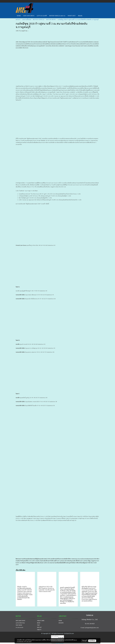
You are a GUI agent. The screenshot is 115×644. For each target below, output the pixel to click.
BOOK (39, 623)
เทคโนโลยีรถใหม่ (20, 623)
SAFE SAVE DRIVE (29, 16)
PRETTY (39, 630)
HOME (19, 16)
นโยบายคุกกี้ (29, 641)
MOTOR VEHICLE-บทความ (57, 16)
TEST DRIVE (19, 625)
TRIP (38, 625)
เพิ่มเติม (80, 16)
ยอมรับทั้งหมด (92, 641)
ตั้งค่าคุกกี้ (84, 641)
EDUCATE (61, 623)
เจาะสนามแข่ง (19, 627)
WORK (60, 621)
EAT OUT (39, 627)
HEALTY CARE (41, 621)
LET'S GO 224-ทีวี (42, 16)
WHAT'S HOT (72, 16)
